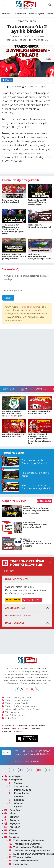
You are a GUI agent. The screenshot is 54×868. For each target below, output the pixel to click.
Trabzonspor (20, 14)
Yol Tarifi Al (13, 600)
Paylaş (7, 80)
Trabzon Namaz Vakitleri (16, 703)
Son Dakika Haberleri (14, 715)
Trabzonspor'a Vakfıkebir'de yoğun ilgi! (40, 226)
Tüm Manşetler (11, 712)
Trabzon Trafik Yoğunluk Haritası (19, 706)
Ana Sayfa (12, 776)
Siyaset (18, 731)
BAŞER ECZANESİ (15, 623)
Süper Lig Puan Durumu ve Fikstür (21, 709)
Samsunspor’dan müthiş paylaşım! (11, 201)
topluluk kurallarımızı (30, 307)
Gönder (8, 298)
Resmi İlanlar (9, 729)
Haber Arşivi (10, 718)
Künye (11, 830)
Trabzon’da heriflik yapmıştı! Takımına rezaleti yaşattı (37, 202)
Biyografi (12, 824)
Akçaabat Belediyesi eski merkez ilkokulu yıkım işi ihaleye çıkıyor (13, 414)
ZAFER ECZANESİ (15, 608)
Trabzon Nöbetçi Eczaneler (17, 697)
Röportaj (12, 820)
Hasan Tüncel (15, 87)
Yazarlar (23, 729)
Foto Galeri (13, 810)
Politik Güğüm (36, 14)
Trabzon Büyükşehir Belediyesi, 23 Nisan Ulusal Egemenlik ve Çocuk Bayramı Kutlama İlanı (40, 439)
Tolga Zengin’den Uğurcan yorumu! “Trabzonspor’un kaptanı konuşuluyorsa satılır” (13, 229)
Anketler (12, 827)
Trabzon (6, 14)
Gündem (7, 731)
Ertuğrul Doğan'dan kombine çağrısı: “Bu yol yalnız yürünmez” (14, 256)
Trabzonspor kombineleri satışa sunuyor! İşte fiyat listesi (40, 256)
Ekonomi (35, 729)
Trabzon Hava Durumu (15, 700)
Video (10, 813)
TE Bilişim (34, 762)
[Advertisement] (27, 358)
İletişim (11, 834)
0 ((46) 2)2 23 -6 (32, 600)
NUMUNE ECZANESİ (17, 579)
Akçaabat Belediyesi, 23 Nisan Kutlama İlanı (40, 412)
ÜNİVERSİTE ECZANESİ (18, 615)
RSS (6, 753)
